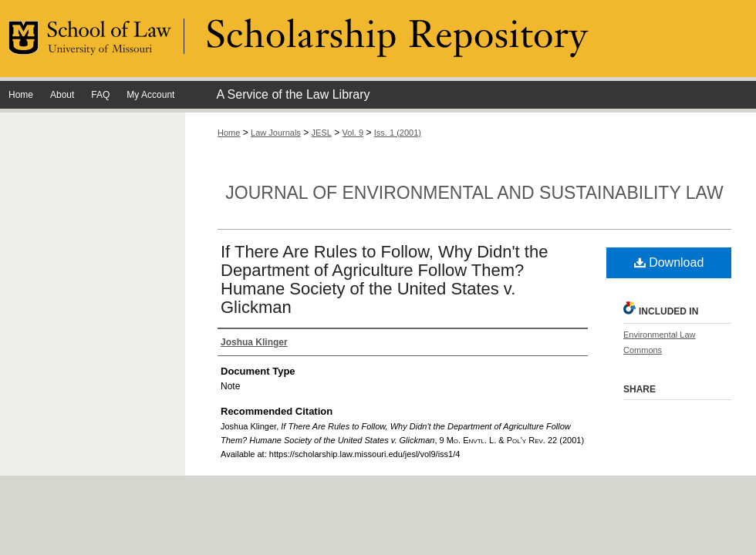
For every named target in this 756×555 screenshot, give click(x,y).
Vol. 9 (353, 133)
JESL (322, 133)
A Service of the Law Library (293, 94)
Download (669, 262)
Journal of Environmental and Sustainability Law (474, 193)
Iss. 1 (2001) (398, 133)
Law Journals (276, 133)
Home (229, 133)
